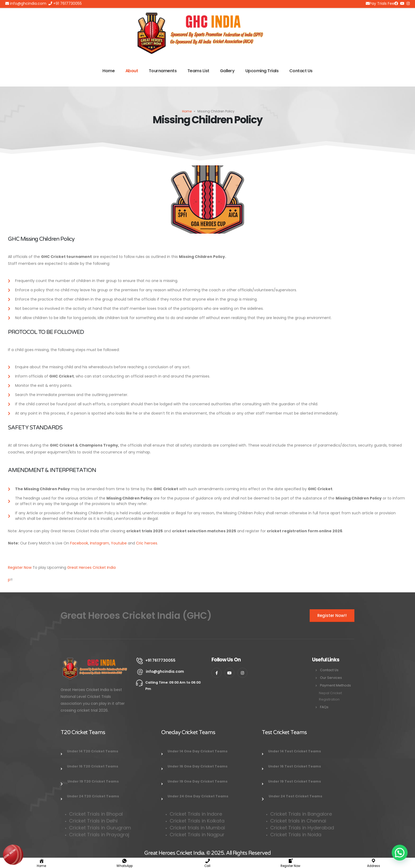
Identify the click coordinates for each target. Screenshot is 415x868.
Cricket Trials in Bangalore (302, 814)
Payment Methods (335, 685)
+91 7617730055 (65, 3)
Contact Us (301, 71)
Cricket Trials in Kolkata (197, 821)
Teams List (198, 71)
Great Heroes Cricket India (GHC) (136, 616)
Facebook (79, 543)
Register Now (20, 567)
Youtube (119, 543)
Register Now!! (332, 615)
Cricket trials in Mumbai (197, 828)
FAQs (324, 707)
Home (109, 71)
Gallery (227, 71)
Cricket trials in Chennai (299, 821)
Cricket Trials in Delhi (93, 821)
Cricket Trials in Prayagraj (100, 835)
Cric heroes (147, 543)
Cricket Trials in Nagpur (197, 835)
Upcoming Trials (262, 71)
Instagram (100, 543)
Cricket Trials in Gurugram (101, 828)
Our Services (331, 678)
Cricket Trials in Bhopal (96, 814)
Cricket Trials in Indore (196, 814)
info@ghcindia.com (26, 3)
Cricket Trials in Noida (296, 835)
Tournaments (163, 71)
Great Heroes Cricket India (91, 567)
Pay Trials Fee (380, 3)
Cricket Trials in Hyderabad (302, 828)
